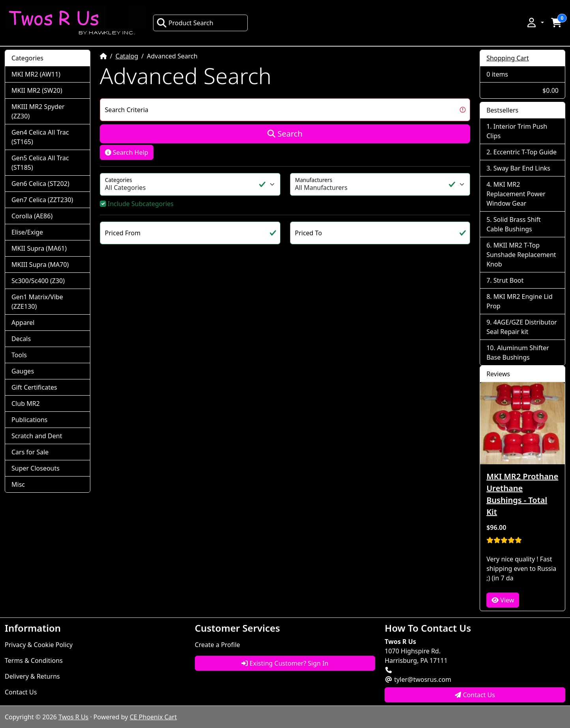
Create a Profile (218, 645)
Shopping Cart (508, 58)
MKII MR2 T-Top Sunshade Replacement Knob (521, 255)
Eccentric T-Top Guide (525, 152)
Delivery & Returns (32, 676)
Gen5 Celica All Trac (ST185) (40, 163)
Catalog (127, 56)
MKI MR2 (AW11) (36, 74)
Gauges (23, 371)
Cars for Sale (30, 452)
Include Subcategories (141, 204)
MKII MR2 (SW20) (37, 90)
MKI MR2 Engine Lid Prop (520, 301)
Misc (18, 484)
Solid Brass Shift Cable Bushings (514, 224)
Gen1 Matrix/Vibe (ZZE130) (37, 302)
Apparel (23, 323)
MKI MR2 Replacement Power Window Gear (516, 194)
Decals (21, 339)
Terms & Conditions (34, 660)
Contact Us (21, 692)
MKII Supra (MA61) (39, 248)
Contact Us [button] (475, 695)
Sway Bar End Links (522, 168)
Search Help (127, 152)
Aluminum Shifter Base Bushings (518, 353)
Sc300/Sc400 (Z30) (38, 281)
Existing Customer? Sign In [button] (285, 663)
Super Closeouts (36, 468)
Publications (29, 420)
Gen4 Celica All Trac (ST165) (40, 137)
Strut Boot (509, 280)
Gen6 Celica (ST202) (40, 184)
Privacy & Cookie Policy (39, 645)
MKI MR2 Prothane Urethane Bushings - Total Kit (522, 494)
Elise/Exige (27, 232)
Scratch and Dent (37, 436)
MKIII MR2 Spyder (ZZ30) (38, 111)
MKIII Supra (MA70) (40, 265)
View (503, 600)
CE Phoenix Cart (153, 717)
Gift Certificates (34, 387)
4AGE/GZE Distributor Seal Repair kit (522, 327)
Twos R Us (73, 717)
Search (285, 134)
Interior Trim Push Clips (517, 131)
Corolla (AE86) (32, 216)
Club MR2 (26, 403)
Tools (19, 355)
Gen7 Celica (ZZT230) (42, 200)
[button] (535, 23)
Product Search (185, 23)
